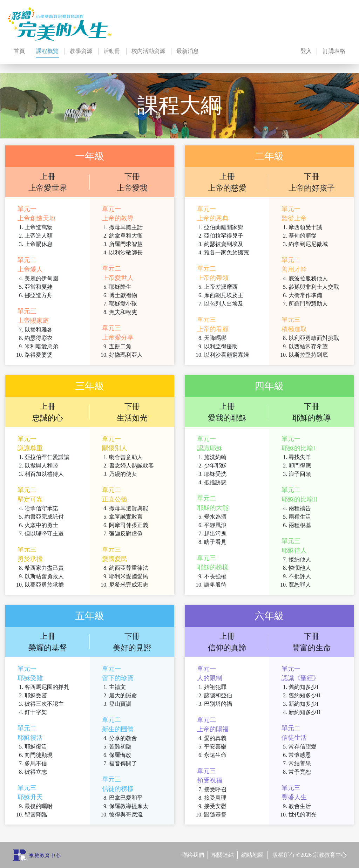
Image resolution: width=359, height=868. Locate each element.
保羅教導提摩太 (129, 806)
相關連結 (223, 855)
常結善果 (300, 763)
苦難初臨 (120, 747)
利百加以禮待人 (44, 474)
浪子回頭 (300, 474)
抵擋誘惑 (215, 482)
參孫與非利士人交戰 (314, 287)
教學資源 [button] (81, 51)
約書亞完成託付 (44, 517)
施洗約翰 (215, 457)
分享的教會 (123, 738)
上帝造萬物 (39, 227)
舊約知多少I (303, 687)
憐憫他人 (300, 568)
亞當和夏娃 (39, 287)
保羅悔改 (120, 755)
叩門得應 (300, 466)
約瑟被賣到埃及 (224, 244)
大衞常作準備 (305, 295)
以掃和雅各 (39, 330)
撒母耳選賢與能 (129, 508)
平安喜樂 (215, 747)
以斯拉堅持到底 (308, 355)
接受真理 (215, 798)
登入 (306, 51)
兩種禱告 (300, 508)
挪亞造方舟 (39, 295)
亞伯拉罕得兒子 (224, 236)
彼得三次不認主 (44, 704)
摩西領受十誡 (305, 227)
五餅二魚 (120, 346)
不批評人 (300, 576)
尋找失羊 (300, 457)
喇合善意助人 (126, 457)
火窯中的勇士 (41, 525)
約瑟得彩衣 (39, 338)
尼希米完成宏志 (129, 585)
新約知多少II (304, 712)
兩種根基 (300, 525)
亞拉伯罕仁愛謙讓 (47, 457)
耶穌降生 (120, 287)
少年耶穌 (215, 466)
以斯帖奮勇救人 (44, 576)
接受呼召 (215, 789)
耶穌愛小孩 (123, 304)
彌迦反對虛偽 (126, 534)
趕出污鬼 (215, 534)
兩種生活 (300, 517)
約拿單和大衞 (126, 236)
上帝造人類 (39, 236)
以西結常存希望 (308, 346)
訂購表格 (334, 51)
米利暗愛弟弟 (41, 346)
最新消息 (188, 51)
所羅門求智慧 (126, 244)
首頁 (19, 51)
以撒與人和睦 (41, 466)
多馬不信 (36, 763)
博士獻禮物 (123, 295)
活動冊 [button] (112, 51)
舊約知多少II (304, 695)
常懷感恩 (300, 755)
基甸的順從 (303, 236)
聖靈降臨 (36, 815)
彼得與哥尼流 (126, 815)
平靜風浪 (215, 525)
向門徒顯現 (39, 755)
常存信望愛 (303, 747)
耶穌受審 (36, 695)
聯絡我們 (193, 855)
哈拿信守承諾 (41, 508)
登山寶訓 (120, 704)
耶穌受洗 (215, 474)
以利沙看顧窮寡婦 (226, 355)
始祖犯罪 (215, 687)
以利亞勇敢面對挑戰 (314, 338)
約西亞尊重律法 (129, 568)
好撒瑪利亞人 (126, 355)
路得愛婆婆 (39, 355)
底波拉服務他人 (308, 278)
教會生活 (300, 806)
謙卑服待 (215, 585)
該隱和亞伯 (218, 695)
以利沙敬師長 (126, 252)
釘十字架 (36, 712)
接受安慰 (215, 806)
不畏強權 (215, 576)
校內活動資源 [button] (148, 51)
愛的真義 (215, 738)
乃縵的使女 (123, 474)
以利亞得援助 (221, 346)
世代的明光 (303, 815)
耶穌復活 (36, 747)
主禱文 (117, 687)
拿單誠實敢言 (126, 517)
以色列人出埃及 (224, 304)
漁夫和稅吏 (123, 312)
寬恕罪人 (300, 585)
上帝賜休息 (39, 244)
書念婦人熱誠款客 (131, 466)
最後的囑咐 (39, 806)
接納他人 (300, 559)
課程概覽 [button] (47, 53)
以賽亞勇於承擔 (44, 585)
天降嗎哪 (215, 338)
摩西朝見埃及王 (224, 295)
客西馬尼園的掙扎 (47, 687)
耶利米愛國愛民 (129, 576)
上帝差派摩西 (221, 287)
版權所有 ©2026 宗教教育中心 (310, 855)
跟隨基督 (215, 815)
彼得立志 (36, 772)
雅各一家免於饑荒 (226, 252)
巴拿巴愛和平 (126, 798)
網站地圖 (252, 855)
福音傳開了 (123, 763)
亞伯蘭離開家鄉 (224, 227)
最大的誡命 (123, 695)
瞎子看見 (215, 542)
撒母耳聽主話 (126, 227)
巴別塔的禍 (218, 704)
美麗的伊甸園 (41, 278)
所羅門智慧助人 (308, 304)
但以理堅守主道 (44, 534)
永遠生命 (215, 755)
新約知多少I (303, 704)
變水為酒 (215, 517)
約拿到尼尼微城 (308, 244)
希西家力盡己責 (44, 568)
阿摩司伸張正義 (129, 525)
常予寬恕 (300, 772)
